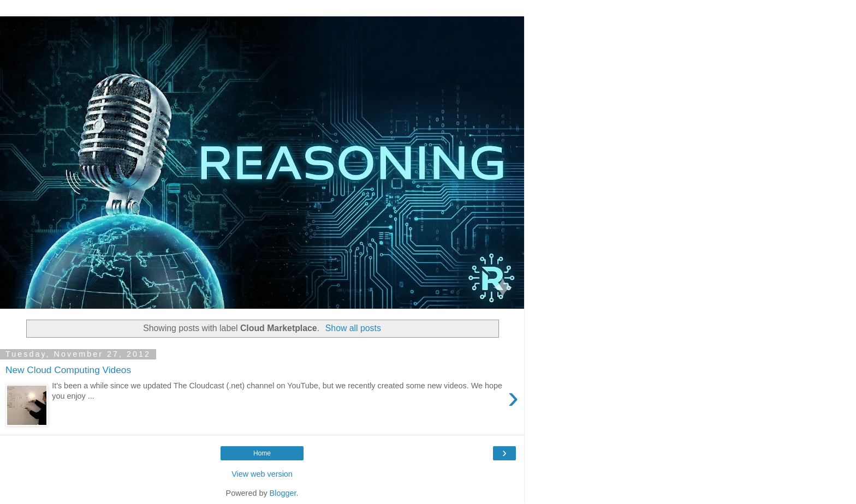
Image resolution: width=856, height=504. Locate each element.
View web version (262, 474)
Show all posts (353, 328)
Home (262, 453)
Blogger (283, 493)
